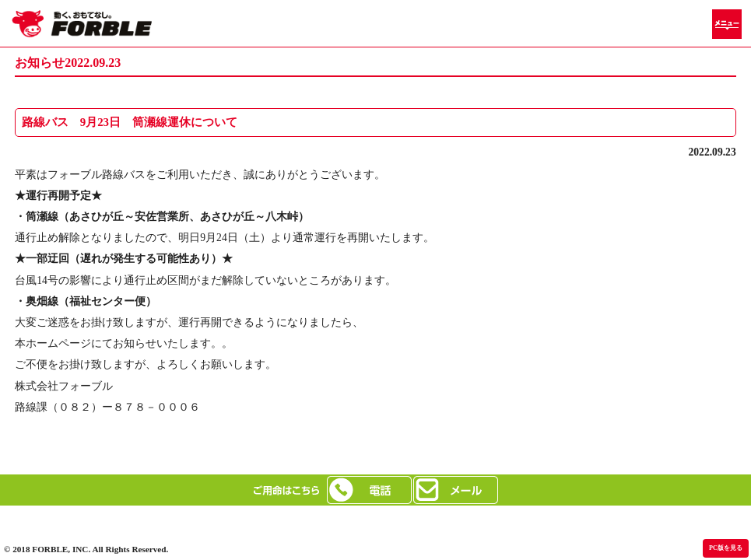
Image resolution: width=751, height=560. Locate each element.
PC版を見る (726, 548)
